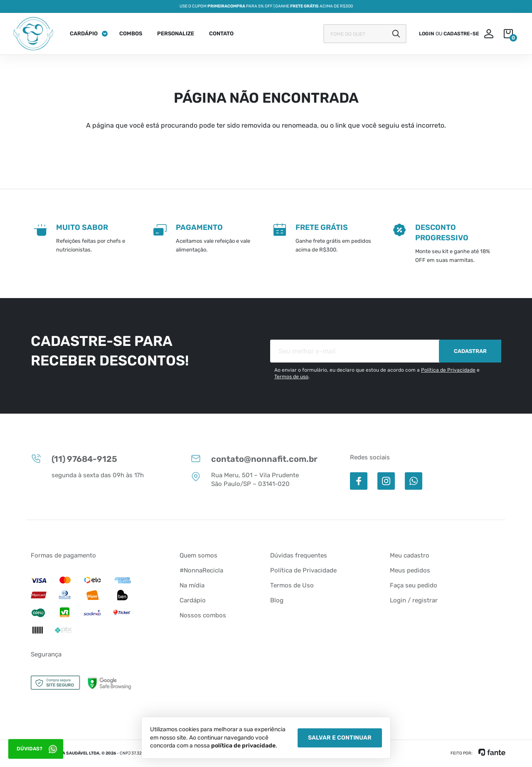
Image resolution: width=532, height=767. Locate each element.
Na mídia (192, 585)
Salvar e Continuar (340, 738)
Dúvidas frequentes (299, 555)
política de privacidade (243, 746)
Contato (221, 33)
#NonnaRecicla (201, 570)
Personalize (176, 33)
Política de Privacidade (448, 370)
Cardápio (84, 33)
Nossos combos (203, 615)
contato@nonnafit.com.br (254, 459)
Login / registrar (414, 600)
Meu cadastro (410, 555)
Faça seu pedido (414, 585)
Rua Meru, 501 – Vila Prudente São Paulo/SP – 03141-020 (245, 479)
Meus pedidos (410, 570)
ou (449, 34)
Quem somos (198, 555)
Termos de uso (291, 377)
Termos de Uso (292, 585)
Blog (277, 600)
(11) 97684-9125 (74, 459)
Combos (131, 33)
